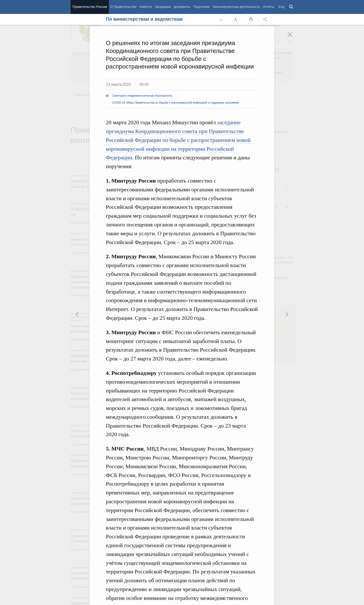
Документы (182, 7)
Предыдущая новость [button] (287, 314)
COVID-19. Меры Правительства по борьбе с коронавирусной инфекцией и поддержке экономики (175, 103)
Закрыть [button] (293, 38)
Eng (281, 7)
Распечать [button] (251, 20)
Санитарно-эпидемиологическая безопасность (142, 96)
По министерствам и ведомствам (144, 19)
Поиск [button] (291, 7)
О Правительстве (123, 7)
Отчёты (268, 7)
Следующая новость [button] (77, 314)
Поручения (201, 7)
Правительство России (90, 7)
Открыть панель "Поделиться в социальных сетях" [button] (266, 20)
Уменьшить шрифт (221, 20)
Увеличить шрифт (236, 20)
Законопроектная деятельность (236, 7)
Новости (146, 7)
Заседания (163, 7)
